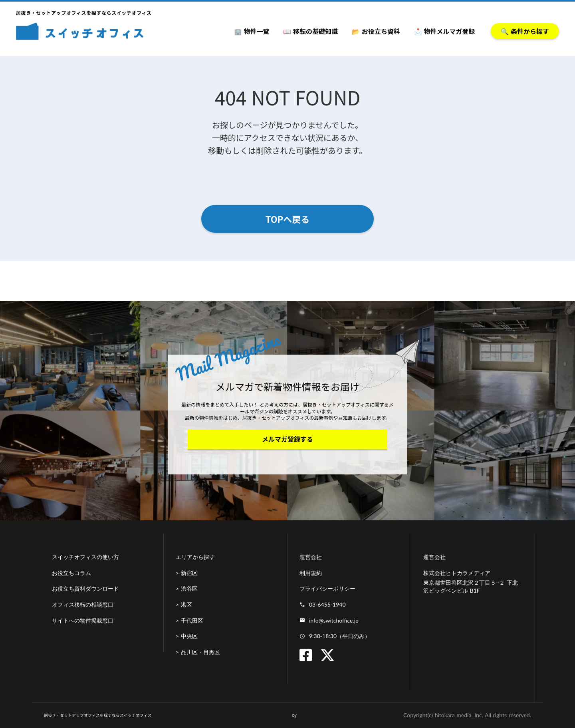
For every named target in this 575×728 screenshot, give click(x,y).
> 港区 (184, 604)
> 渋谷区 (187, 588)
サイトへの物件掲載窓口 (83, 620)
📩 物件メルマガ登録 (445, 31)
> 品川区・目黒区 (198, 652)
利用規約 (311, 573)
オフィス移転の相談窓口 (83, 604)
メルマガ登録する (287, 439)
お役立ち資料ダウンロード (85, 588)
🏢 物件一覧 (252, 31)
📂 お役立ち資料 (376, 31)
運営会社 (311, 557)
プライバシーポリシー (327, 588)
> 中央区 (187, 636)
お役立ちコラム (71, 573)
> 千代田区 (189, 620)
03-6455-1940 (327, 604)
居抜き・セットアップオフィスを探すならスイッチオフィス (98, 715)
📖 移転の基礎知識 (310, 31)
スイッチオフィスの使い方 (85, 557)
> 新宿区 (187, 573)
